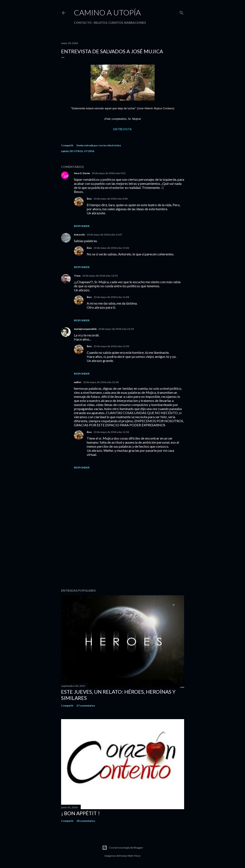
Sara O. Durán (82, 173)
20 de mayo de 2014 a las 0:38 (111, 199)
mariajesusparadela (85, 329)
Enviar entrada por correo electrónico (99, 145)
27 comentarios (86, 706)
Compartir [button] (67, 145)
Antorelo (79, 235)
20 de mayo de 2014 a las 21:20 (116, 329)
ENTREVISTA (122, 129)
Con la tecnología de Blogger (123, 848)
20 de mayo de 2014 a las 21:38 (101, 382)
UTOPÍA (89, 151)
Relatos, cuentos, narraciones (120, 23)
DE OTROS (76, 151)
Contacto (83, 23)
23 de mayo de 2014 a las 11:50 (111, 346)
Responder (82, 226)
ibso (89, 199)
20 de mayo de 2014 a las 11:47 (104, 235)
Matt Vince (134, 856)
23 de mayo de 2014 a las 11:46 (111, 248)
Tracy (77, 276)
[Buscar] (182, 12)
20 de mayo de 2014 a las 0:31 (109, 173)
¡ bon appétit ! (80, 813)
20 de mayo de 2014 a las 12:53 (100, 276)
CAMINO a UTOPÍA (107, 12)
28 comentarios (86, 821)
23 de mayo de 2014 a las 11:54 (111, 432)
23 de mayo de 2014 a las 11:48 (111, 297)
